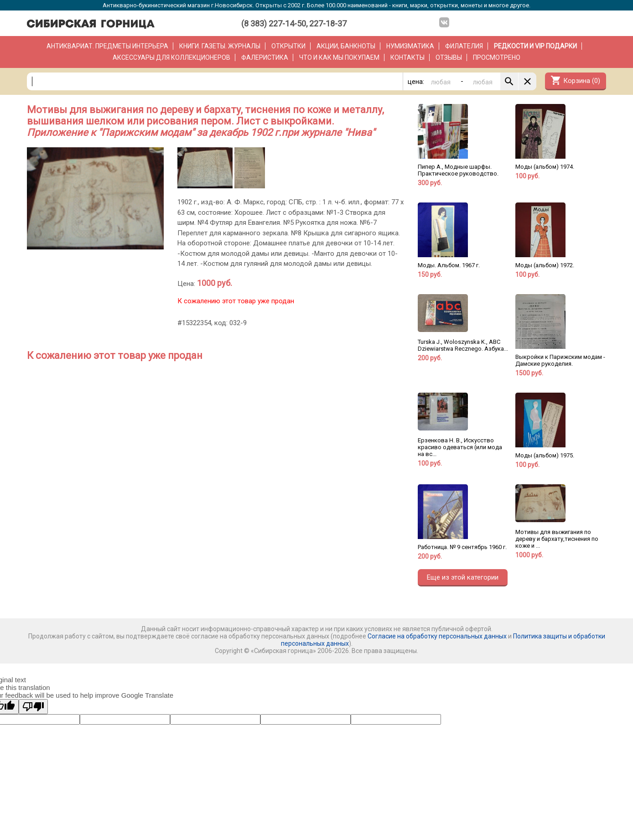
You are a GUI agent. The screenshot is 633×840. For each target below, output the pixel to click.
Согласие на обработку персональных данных (437, 636)
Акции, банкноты (346, 46)
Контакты (407, 57)
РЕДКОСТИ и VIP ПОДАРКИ (535, 46)
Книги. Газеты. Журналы (220, 46)
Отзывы (449, 57)
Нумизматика (410, 46)
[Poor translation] (33, 707)
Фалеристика (265, 57)
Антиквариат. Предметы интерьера (107, 46)
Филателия (464, 46)
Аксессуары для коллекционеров (171, 57)
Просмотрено (497, 57)
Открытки (288, 46)
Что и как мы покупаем (339, 57)
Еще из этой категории (463, 577)
